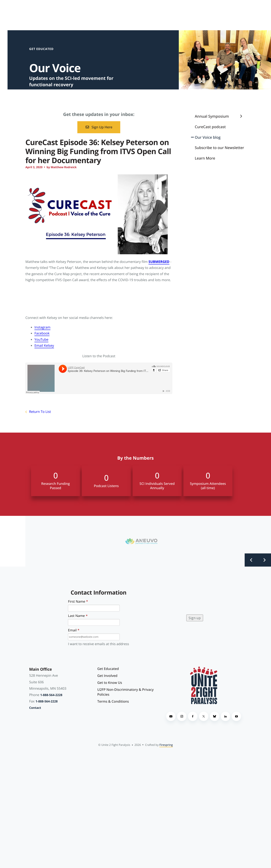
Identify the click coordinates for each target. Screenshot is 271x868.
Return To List (40, 412)
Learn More (205, 158)
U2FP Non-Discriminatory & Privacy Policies (125, 692)
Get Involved (107, 676)
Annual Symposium (220, 116)
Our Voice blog (208, 137)
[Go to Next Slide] (264, 560)
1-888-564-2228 (51, 695)
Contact (35, 708)
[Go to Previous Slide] (251, 560)
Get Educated (108, 669)
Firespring (166, 745)
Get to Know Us (110, 683)
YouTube (41, 340)
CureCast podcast (210, 127)
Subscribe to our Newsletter (219, 148)
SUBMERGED (159, 262)
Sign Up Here (99, 127)
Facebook (42, 333)
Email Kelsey (44, 346)
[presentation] (158, 618)
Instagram (42, 327)
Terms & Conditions (113, 702)
